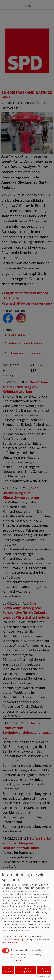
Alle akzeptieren (44, 970)
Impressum (13, 943)
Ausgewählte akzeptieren (26, 970)
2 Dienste (16, 960)
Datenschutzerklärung (13, 940)
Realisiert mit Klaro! (44, 977)
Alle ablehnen (8, 970)
